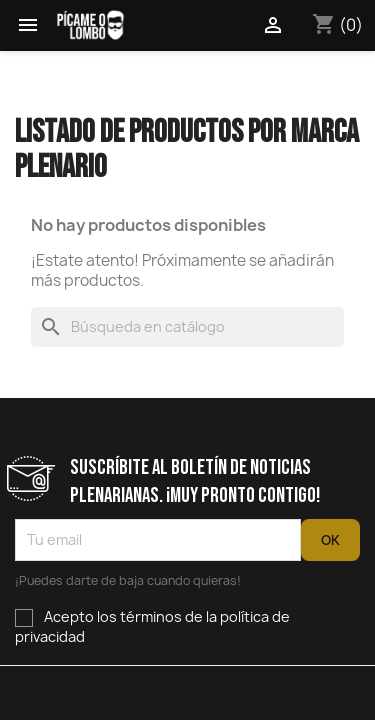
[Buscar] (187, 327)
